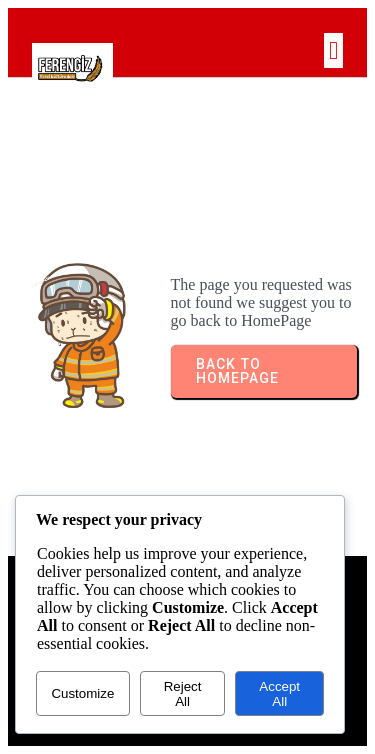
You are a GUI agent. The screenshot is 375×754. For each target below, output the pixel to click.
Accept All (279, 694)
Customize (82, 693)
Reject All (183, 694)
